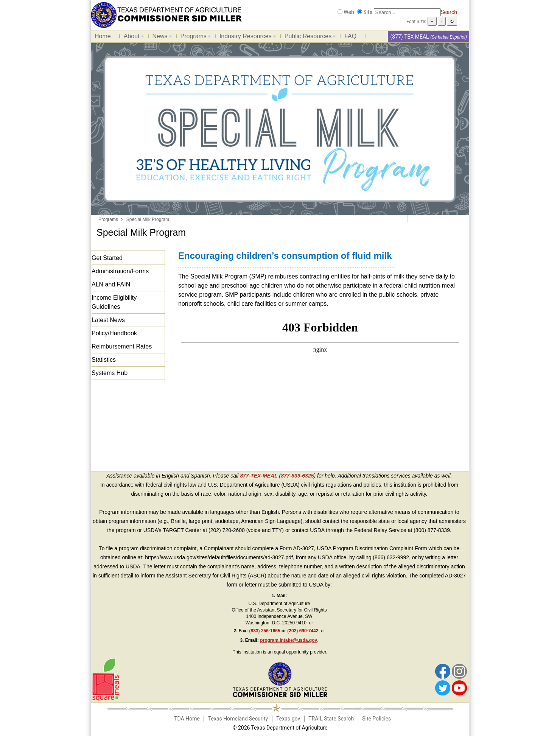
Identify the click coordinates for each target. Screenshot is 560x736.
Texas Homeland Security (238, 719)
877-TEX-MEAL (259, 476)
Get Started (107, 258)
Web (349, 12)
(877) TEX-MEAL (409, 37)
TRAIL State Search (331, 719)
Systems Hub (110, 373)
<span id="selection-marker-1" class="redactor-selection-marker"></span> (320, 383)
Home (103, 36)
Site (368, 12)
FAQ (350, 36)
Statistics (104, 360)
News (160, 37)
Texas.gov (288, 719)
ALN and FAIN (111, 284)
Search (449, 12)
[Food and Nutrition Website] (166, 14)
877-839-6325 (297, 476)
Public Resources (309, 37)
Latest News (108, 320)
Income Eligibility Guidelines (114, 302)
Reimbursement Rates (122, 346)
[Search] (407, 12)
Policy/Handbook (114, 333)
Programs (194, 37)
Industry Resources (246, 37)
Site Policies (376, 719)
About (132, 37)
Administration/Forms (120, 271)
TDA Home (187, 719)
